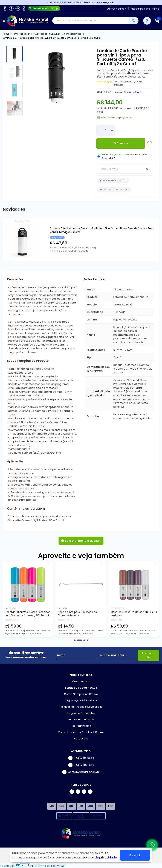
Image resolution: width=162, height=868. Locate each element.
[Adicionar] (112, 131)
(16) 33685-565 (81, 765)
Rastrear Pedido (81, 726)
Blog (156, 9)
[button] (75, 640)
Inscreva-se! (148, 655)
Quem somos (81, 681)
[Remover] (99, 131)
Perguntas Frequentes (81, 713)
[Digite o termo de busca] (90, 21)
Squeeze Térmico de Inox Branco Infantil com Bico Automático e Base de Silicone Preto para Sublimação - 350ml (102, 230)
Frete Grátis (81, 739)
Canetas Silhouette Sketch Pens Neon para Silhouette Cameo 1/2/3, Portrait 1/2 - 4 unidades (38, 614)
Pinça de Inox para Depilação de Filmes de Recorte (88, 614)
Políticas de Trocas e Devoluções (81, 707)
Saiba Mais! (108, 158)
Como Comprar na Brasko (81, 694)
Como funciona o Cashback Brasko (81, 732)
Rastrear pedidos (139, 9)
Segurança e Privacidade (81, 700)
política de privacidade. (100, 857)
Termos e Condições (81, 720)
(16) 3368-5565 (81, 758)
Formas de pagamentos (81, 688)
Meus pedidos (116, 9)
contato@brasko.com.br (81, 772)
